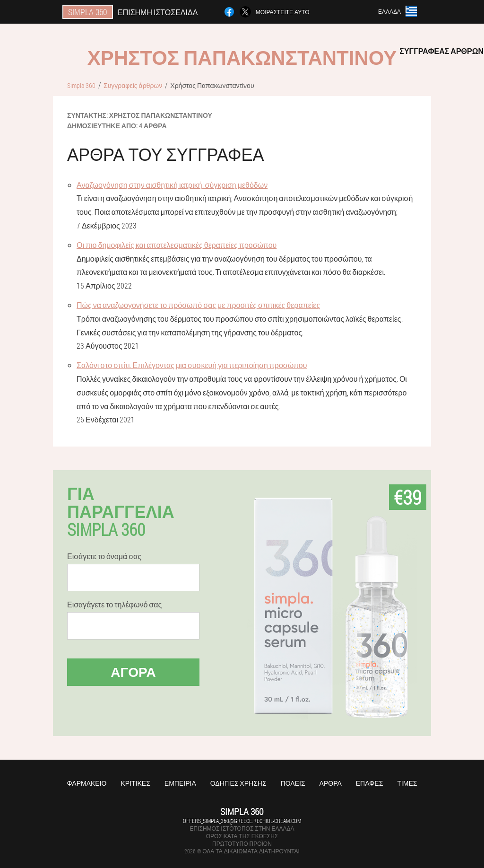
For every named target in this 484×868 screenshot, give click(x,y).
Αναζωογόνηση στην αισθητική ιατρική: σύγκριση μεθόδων (172, 185)
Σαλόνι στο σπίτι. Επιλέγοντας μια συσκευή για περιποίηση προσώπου (192, 365)
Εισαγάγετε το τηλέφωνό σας (114, 605)
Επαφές (370, 783)
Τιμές (407, 783)
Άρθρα (331, 783)
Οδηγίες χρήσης (238, 783)
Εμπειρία (180, 783)
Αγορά (133, 672)
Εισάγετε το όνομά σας (104, 556)
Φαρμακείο (87, 783)
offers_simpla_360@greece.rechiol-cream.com (242, 821)
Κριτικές (135, 783)
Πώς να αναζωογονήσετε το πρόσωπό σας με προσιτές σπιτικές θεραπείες (198, 305)
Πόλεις (293, 783)
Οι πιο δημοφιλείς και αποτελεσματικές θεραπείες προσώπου (177, 245)
